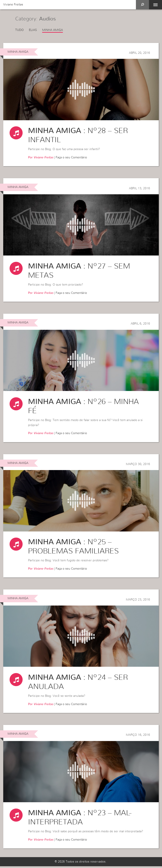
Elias (33, 30)
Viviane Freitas (13, 5)
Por (41, 158)
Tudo (19, 30)
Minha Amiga (53, 30)
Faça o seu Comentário (71, 158)
